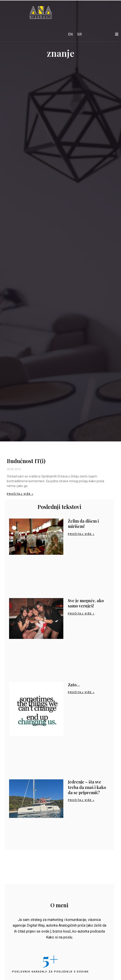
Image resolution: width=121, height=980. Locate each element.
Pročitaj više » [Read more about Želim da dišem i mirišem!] (81, 534)
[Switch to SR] (79, 34)
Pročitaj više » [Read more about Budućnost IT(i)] (20, 494)
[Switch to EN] (70, 34)
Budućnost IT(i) (26, 461)
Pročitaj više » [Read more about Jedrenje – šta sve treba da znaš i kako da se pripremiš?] (81, 800)
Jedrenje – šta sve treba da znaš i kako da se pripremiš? (87, 787)
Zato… (74, 685)
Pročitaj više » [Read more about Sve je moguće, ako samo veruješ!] (81, 614)
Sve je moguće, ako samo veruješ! (86, 603)
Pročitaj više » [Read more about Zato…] (81, 692)
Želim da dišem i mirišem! (83, 524)
